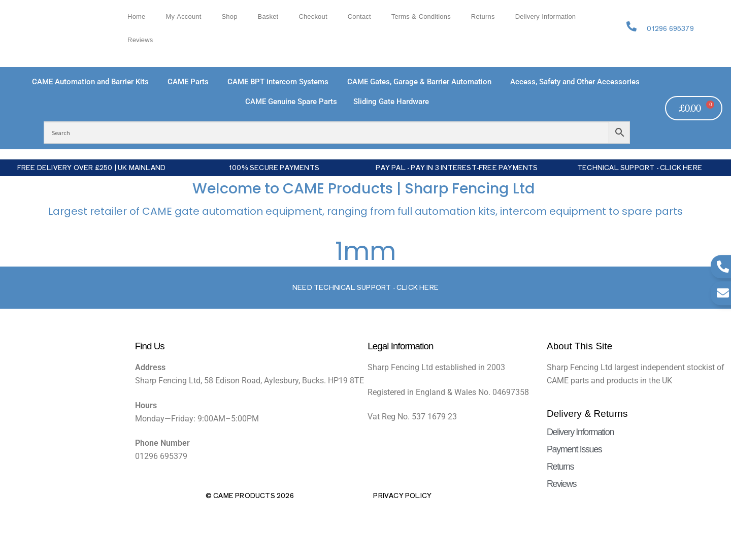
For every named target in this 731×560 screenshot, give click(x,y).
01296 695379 (670, 28)
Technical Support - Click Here (640, 167)
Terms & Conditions (421, 17)
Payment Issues (574, 449)
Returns (483, 17)
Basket (268, 17)
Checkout (313, 17)
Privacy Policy (402, 495)
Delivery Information (546, 17)
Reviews (140, 40)
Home (136, 17)
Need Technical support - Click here (365, 287)
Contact (359, 17)
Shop (230, 17)
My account (183, 17)
